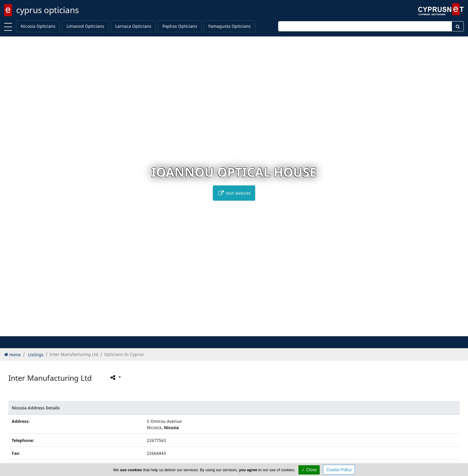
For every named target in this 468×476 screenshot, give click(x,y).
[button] (222, 331)
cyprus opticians (47, 10)
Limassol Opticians (85, 26)
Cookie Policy (339, 470)
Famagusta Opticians (230, 26)
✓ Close (309, 470)
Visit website (234, 193)
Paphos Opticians (180, 26)
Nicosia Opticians (38, 26)
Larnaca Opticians (133, 26)
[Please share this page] (115, 377)
